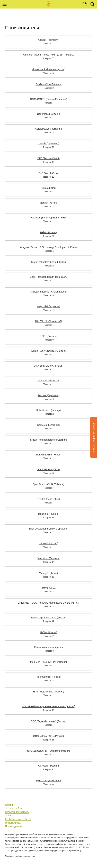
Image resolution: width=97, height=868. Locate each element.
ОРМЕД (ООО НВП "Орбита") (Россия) (48, 751)
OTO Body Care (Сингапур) (49, 366)
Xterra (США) (49, 588)
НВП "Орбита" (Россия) (48, 677)
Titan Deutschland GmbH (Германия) (48, 529)
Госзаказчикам (13, 823)
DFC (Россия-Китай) (48, 158)
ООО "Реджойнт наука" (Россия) (49, 721)
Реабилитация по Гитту (18, 819)
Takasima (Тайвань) (49, 514)
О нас (8, 816)
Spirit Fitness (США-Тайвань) (48, 484)
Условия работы (14, 808)
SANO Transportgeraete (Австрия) (48, 440)
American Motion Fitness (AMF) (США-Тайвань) (48, 55)
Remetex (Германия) (49, 425)
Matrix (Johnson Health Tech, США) (49, 277)
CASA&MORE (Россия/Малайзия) (49, 99)
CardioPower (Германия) (48, 129)
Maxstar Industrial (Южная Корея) (48, 292)
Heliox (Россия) (48, 232)
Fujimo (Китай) (48, 188)
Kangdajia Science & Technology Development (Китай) (48, 247)
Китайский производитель (49, 647)
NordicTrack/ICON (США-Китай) (49, 351)
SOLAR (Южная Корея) (48, 455)
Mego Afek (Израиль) (48, 306)
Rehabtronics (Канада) (48, 410)
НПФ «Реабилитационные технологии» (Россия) (48, 706)
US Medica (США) (49, 543)
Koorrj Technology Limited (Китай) (49, 262)
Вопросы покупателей (17, 812)
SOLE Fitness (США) (49, 469)
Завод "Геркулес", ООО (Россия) (48, 618)
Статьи (9, 805)
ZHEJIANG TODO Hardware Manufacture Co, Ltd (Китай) (48, 603)
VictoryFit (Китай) (48, 573)
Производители (14, 826)
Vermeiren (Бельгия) (49, 558)
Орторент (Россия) (48, 766)
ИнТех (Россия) (48, 632)
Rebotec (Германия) (48, 395)
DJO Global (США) (49, 173)
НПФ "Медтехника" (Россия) (49, 692)
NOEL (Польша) (48, 336)
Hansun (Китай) (48, 203)
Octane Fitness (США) (49, 381)
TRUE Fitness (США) (48, 499)
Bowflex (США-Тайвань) (48, 84)
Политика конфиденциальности (20, 856)
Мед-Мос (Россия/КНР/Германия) (48, 662)
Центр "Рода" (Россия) (48, 780)
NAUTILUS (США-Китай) (48, 321)
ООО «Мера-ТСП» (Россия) (49, 736)
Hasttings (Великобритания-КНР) (48, 218)
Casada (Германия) (48, 144)
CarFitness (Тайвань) (48, 114)
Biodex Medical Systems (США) (49, 69)
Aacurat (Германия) (48, 40)
